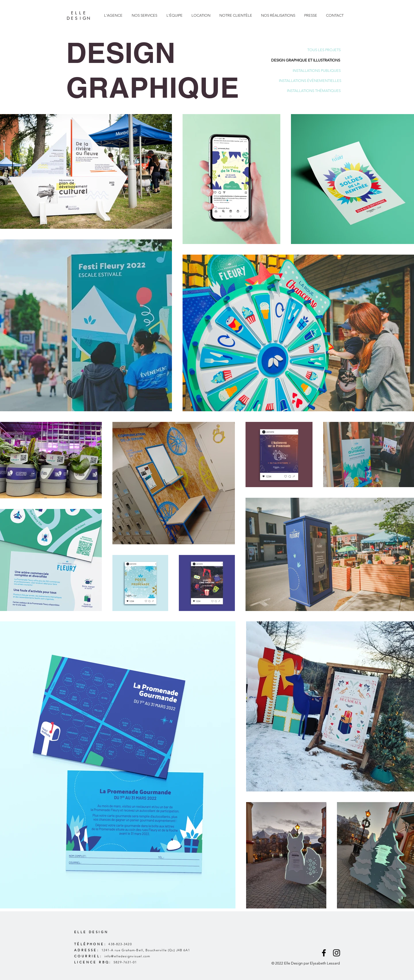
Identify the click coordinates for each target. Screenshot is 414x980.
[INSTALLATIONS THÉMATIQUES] (314, 91)
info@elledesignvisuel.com (127, 956)
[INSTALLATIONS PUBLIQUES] (317, 71)
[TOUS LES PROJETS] (324, 50)
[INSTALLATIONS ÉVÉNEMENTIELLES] (310, 81)
